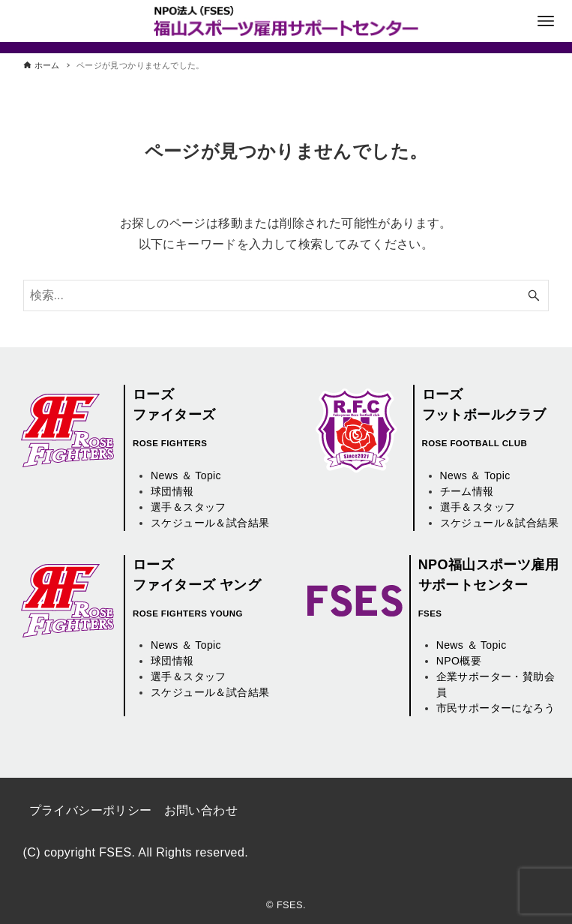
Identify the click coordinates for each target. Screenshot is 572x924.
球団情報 (172, 491)
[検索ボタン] (534, 295)
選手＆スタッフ (189, 507)
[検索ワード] (286, 295)
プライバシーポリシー (91, 810)
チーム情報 (467, 491)
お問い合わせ (201, 810)
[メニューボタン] (546, 21)
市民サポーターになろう (496, 708)
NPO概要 (459, 661)
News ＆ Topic (186, 475)
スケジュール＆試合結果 (210, 523)
